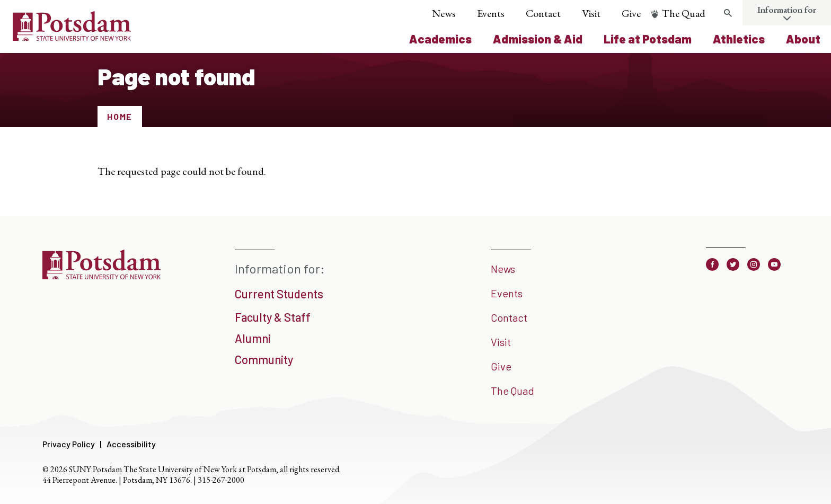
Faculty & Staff (273, 317)
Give (631, 13)
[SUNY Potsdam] (101, 276)
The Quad (684, 13)
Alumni (253, 338)
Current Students (279, 294)
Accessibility (131, 444)
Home (120, 116)
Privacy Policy (69, 444)
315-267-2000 (221, 480)
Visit (591, 13)
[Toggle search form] (728, 13)
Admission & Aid (538, 39)
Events (491, 13)
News (444, 13)
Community (264, 359)
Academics (440, 39)
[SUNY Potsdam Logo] (72, 37)
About (803, 39)
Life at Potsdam (648, 39)
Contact (543, 13)
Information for (787, 10)
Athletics (739, 39)
